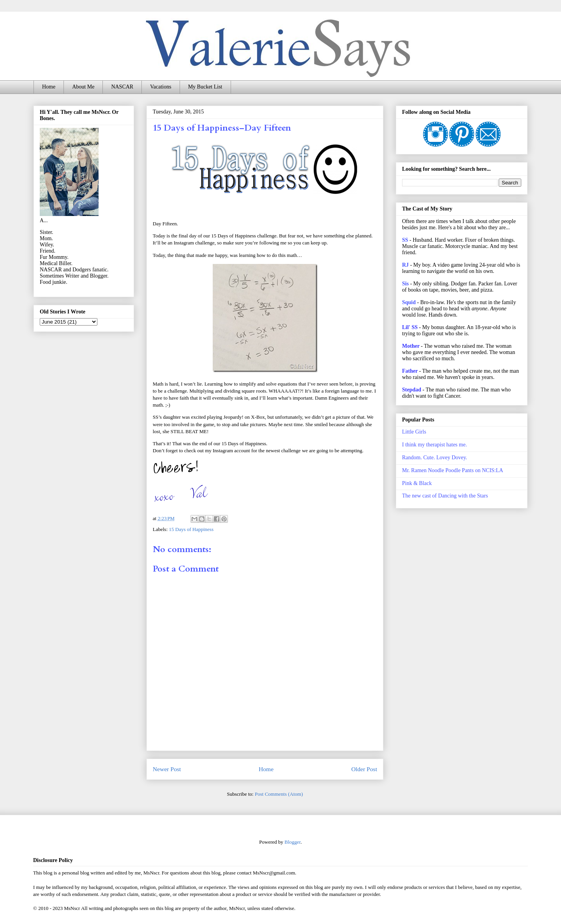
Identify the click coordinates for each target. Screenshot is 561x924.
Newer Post (167, 769)
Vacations (161, 87)
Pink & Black (417, 483)
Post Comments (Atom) (279, 794)
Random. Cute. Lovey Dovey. (435, 458)
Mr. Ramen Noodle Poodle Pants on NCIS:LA (453, 470)
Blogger (292, 842)
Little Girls (414, 432)
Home (49, 87)
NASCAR (122, 87)
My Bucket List (205, 87)
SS (405, 240)
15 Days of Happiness (191, 529)
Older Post (364, 769)
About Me (83, 87)
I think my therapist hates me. (434, 445)
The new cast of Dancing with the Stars (445, 496)
